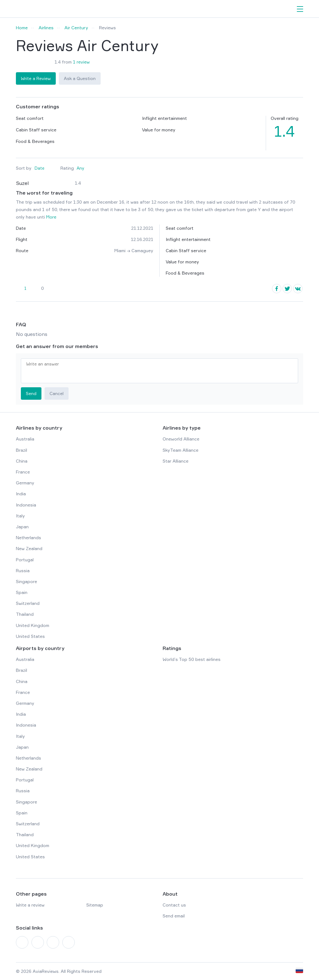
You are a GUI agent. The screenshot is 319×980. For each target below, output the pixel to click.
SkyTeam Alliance (181, 450)
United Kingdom (33, 625)
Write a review (30, 905)
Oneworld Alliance (181, 439)
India (21, 494)
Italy (20, 516)
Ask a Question (80, 78)
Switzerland (28, 603)
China (22, 461)
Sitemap (95, 905)
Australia (25, 439)
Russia (23, 570)
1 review (81, 62)
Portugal (25, 560)
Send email (174, 916)
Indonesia (26, 505)
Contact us (174, 905)
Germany (25, 483)
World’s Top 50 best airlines (192, 659)
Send (31, 393)
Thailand (25, 614)
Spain (22, 592)
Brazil (21, 450)
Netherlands (29, 537)
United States (30, 636)
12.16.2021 (142, 239)
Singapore (26, 581)
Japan (22, 527)
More (51, 217)
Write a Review (36, 78)
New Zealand (29, 548)
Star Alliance (176, 461)
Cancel (57, 393)
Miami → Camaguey (134, 251)
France (23, 472)
